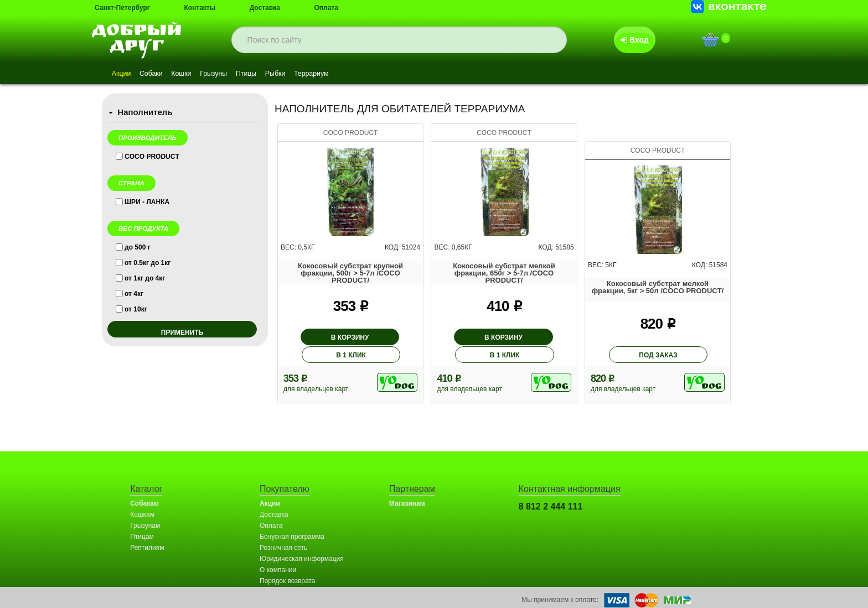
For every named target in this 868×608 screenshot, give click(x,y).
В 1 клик (385, 337)
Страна (131, 183)
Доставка (265, 8)
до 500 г (138, 247)
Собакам (144, 487)
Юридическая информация (302, 542)
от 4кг (134, 294)
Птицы (280, 74)
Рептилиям (147, 531)
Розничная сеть (283, 531)
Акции (125, 74)
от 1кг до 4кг (145, 278)
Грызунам (145, 509)
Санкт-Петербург (122, 8)
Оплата (326, 8)
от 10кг (136, 309)
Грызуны (240, 74)
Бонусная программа (292, 520)
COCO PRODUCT (152, 157)
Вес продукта (143, 228)
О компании (278, 553)
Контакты (200, 8)
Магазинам (407, 487)
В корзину (316, 337)
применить (182, 332)
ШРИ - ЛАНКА (147, 202)
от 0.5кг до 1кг (148, 263)
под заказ (658, 339)
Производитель (148, 138)
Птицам (142, 520)
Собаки (162, 74)
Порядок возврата (287, 564)
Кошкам (142, 498)
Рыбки (317, 74)
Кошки (200, 74)
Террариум (361, 74)
